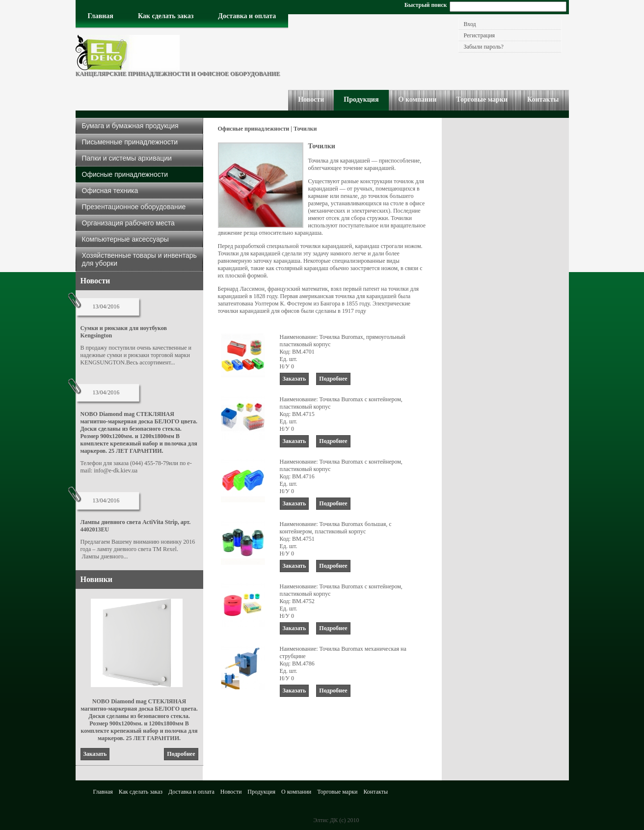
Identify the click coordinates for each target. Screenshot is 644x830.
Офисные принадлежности (125, 174)
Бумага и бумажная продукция (130, 126)
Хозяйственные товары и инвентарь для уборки (139, 259)
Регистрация (480, 35)
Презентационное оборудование (134, 207)
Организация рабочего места (128, 223)
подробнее (181, 754)
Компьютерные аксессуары (125, 239)
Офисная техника (110, 191)
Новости (95, 281)
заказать (95, 754)
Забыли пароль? (484, 47)
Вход (470, 24)
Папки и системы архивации (127, 158)
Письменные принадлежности (130, 142)
